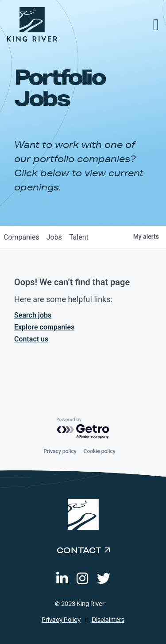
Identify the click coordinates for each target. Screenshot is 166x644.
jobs (54, 237)
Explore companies (44, 327)
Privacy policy (60, 451)
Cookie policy (100, 451)
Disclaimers (108, 620)
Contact (79, 550)
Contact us (31, 339)
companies (21, 237)
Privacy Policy (61, 620)
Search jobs (33, 315)
